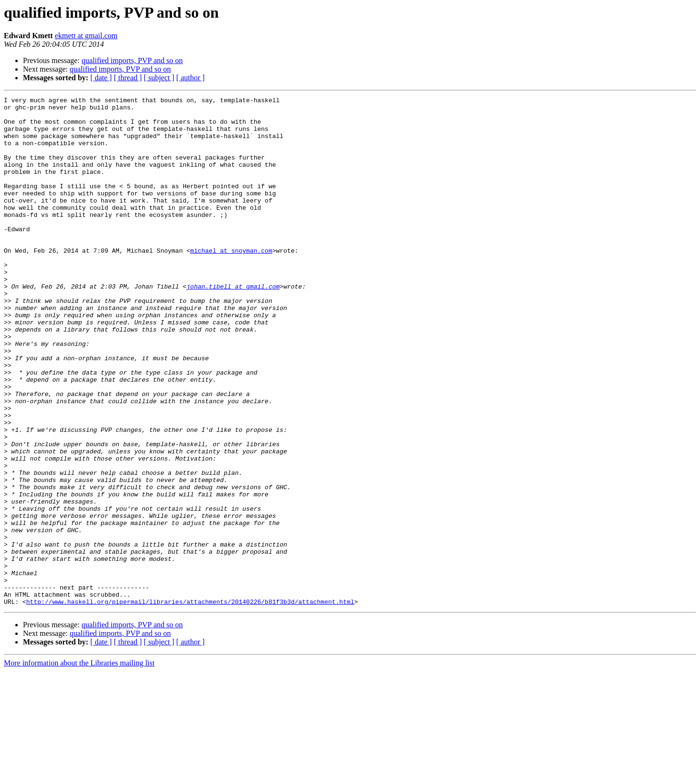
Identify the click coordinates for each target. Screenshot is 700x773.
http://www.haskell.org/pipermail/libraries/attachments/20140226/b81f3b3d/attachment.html (190, 703)
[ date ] (101, 78)
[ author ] (191, 78)
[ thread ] (128, 78)
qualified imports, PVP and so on (132, 60)
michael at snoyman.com (231, 282)
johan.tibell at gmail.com (233, 325)
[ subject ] (159, 78)
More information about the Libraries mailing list (79, 765)
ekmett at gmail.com (86, 36)
